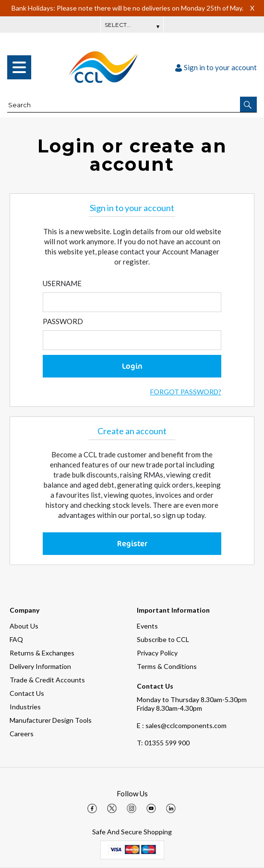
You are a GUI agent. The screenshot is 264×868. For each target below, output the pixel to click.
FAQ (16, 639)
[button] (248, 104)
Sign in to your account (216, 67)
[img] (92, 808)
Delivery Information (40, 666)
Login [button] (132, 366)
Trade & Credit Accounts (47, 680)
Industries (25, 707)
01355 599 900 (163, 743)
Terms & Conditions (167, 666)
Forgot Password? (186, 392)
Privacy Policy (157, 653)
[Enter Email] (132, 302)
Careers (22, 734)
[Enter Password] (132, 340)
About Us (24, 626)
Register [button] (132, 543)
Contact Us (27, 693)
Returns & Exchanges (42, 653)
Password (63, 321)
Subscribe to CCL (163, 639)
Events (147, 626)
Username (62, 283)
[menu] (19, 67)
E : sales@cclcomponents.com (182, 725)
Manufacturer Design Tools (51, 720)
